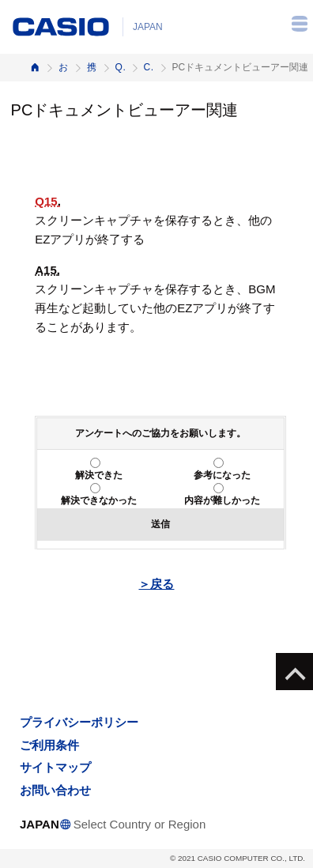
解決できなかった (99, 500)
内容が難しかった (222, 500)
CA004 (149, 67)
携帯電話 (92, 67)
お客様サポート (63, 67)
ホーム (35, 68)
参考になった (222, 475)
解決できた (99, 475)
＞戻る (156, 584)
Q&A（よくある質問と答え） (120, 67)
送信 (160, 524)
